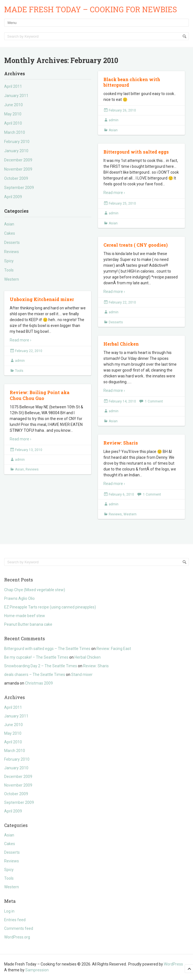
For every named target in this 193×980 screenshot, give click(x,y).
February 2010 (17, 142)
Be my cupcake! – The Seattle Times (36, 657)
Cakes (10, 233)
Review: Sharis (121, 443)
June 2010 (13, 105)
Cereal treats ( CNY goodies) (136, 245)
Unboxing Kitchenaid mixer (42, 299)
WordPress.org (17, 937)
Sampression (37, 970)
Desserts (12, 242)
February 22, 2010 (122, 302)
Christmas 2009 (39, 683)
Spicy (9, 261)
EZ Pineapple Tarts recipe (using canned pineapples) (50, 607)
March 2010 (15, 132)
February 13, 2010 (29, 450)
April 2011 (13, 86)
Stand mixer (82, 675)
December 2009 (18, 160)
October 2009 (16, 178)
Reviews (12, 252)
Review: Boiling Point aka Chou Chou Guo (40, 395)
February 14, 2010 (122, 401)
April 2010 (13, 123)
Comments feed (19, 928)
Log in (9, 911)
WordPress (173, 964)
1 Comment (154, 401)
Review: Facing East (114, 649)
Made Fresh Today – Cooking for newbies (91, 9)
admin (114, 120)
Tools (9, 270)
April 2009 (13, 197)
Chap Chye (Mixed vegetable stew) (35, 590)
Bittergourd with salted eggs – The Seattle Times (47, 649)
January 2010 (16, 151)
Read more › (114, 193)
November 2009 (18, 169)
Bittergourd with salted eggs (136, 152)
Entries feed (15, 920)
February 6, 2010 (121, 494)
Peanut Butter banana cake (28, 624)
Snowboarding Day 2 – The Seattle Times (41, 666)
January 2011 (16, 96)
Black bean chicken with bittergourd (132, 82)
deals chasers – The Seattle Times (35, 675)
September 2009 (19, 188)
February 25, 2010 (122, 203)
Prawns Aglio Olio (19, 598)
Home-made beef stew (25, 616)
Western (12, 279)
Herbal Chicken (121, 344)
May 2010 (13, 114)
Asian (9, 224)
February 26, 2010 (122, 110)
